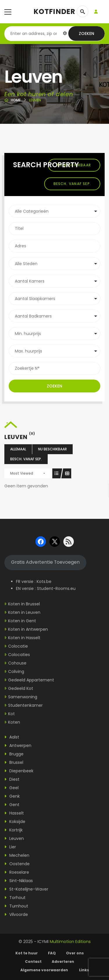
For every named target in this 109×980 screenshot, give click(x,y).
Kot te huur (27, 953)
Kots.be (44, 581)
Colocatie (18, 646)
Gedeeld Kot (21, 688)
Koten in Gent (22, 621)
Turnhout (16, 906)
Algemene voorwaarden (45, 970)
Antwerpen (18, 745)
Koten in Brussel (24, 604)
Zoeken (86, 34)
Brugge (14, 754)
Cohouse (17, 663)
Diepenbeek (19, 771)
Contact (33, 962)
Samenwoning (23, 697)
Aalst (12, 737)
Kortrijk (14, 830)
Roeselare (17, 872)
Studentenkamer (25, 705)
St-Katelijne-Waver (26, 889)
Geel (11, 788)
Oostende (17, 864)
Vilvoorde (16, 914)
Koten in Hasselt (24, 638)
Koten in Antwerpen (28, 629)
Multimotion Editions (70, 942)
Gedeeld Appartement (31, 680)
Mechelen (17, 855)
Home (16, 100)
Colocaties (19, 655)
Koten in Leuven (24, 612)
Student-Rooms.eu (56, 588)
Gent (12, 805)
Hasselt (14, 813)
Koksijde (15, 822)
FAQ (52, 953)
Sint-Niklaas (19, 881)
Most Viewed (22, 473)
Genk (12, 796)
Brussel (14, 762)
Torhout (15, 898)
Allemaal (18, 449)
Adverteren (63, 962)
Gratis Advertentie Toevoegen (45, 562)
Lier (10, 847)
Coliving (16, 671)
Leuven (14, 838)
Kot (11, 714)
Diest (12, 779)
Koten (14, 722)
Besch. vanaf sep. (72, 184)
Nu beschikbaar (52, 449)
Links (84, 970)
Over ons (75, 953)
